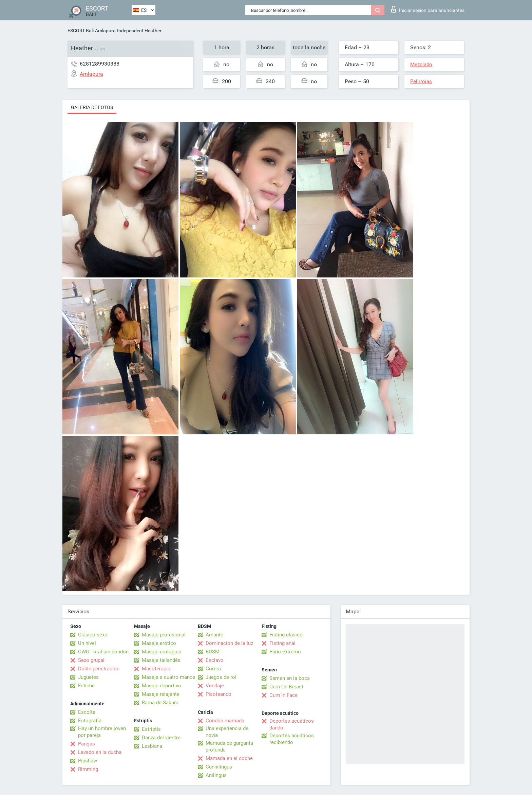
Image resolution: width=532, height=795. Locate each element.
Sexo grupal (91, 660)
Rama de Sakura (160, 703)
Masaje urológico (162, 652)
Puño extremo (285, 652)
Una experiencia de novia (227, 732)
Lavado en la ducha (100, 752)
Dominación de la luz (229, 643)
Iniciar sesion (428, 9)
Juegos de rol (221, 677)
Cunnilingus (219, 767)
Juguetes (88, 677)
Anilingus (216, 775)
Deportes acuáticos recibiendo (292, 739)
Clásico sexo (93, 635)
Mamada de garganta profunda (229, 746)
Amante (214, 635)
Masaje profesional (164, 635)
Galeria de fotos (92, 107)
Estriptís (151, 729)
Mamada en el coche (229, 758)
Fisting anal (282, 643)
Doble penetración (99, 669)
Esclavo (215, 660)
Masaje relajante (161, 694)
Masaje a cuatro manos (169, 677)
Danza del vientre (161, 738)
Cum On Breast (286, 687)
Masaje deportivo (161, 686)
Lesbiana (152, 746)
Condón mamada (225, 721)
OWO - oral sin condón (103, 652)
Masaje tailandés (161, 660)
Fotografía (90, 721)
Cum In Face (283, 695)
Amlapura (105, 31)
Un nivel (87, 643)
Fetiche (86, 686)
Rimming (88, 769)
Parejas (87, 744)
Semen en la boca (290, 678)
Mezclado (421, 65)
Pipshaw (88, 761)
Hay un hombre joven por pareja (102, 732)
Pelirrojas (421, 82)
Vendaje (215, 686)
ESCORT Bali (81, 31)
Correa (213, 669)
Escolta (87, 712)
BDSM (213, 652)
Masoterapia (156, 669)
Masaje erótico (159, 643)
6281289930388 (100, 64)
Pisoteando (218, 694)
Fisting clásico (286, 635)
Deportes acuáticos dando (292, 724)
